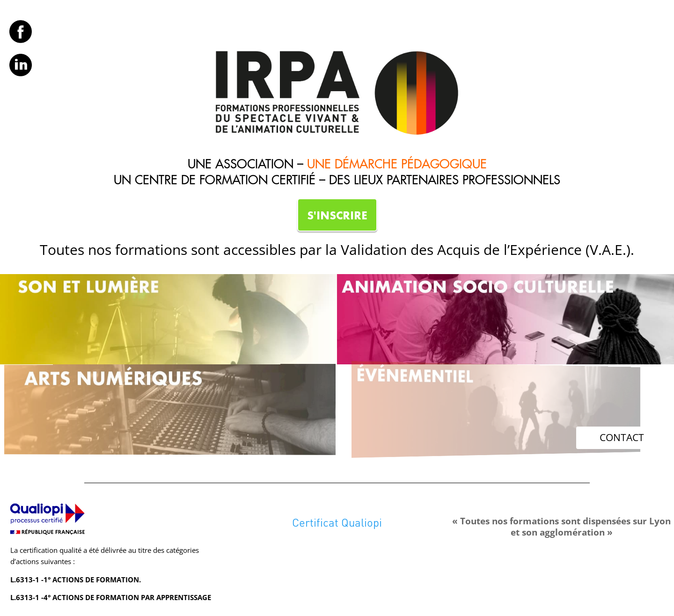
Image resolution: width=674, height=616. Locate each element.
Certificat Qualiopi (337, 522)
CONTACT (622, 437)
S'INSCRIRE (337, 215)
